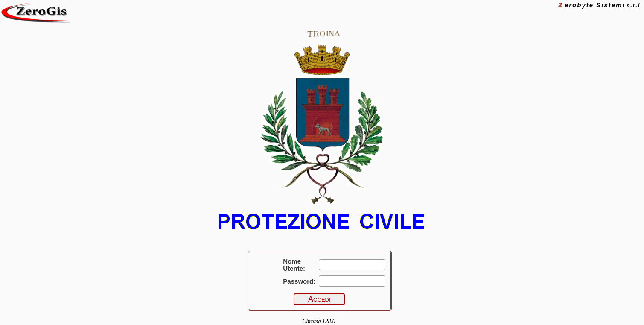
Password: (299, 281)
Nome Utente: (294, 265)
